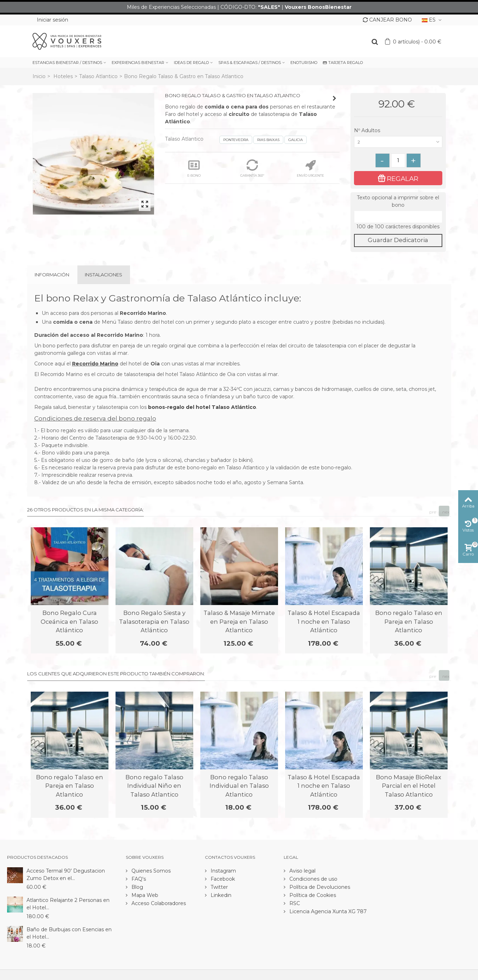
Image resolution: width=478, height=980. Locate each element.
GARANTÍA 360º (252, 168)
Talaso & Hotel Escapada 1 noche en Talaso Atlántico (324, 621)
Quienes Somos (150, 871)
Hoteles (63, 76)
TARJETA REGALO (343, 63)
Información (52, 275)
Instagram (223, 871)
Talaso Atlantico (98, 76)
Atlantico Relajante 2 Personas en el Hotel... (68, 904)
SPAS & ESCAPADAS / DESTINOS (250, 63)
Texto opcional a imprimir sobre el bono (398, 201)
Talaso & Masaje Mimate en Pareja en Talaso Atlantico (239, 621)
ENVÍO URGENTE (310, 168)
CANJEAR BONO (387, 20)
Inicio (39, 76)
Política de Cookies (312, 895)
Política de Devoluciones (319, 887)
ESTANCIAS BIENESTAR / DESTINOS (67, 63)
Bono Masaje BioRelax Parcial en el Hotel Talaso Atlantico (409, 786)
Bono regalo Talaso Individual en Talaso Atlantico (239, 786)
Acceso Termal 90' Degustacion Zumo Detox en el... (66, 875)
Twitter (219, 887)
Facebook (222, 879)
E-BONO (194, 168)
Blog (137, 887)
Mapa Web (144, 895)
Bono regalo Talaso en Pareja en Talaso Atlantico (409, 621)
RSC (294, 903)
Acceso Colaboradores (158, 903)
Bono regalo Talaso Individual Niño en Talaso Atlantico (154, 786)
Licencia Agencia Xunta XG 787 (327, 911)
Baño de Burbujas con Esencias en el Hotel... (69, 933)
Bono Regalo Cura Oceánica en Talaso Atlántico (69, 621)
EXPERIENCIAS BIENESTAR (138, 63)
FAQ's (138, 879)
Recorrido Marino (95, 364)
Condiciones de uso (313, 879)
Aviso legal (302, 871)
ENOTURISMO (304, 63)
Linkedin (220, 895)
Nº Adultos (368, 130)
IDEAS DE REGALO (191, 63)
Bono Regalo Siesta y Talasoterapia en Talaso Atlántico (154, 621)
